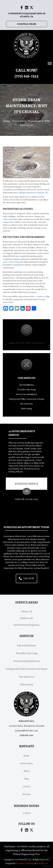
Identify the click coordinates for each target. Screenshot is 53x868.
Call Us (27, 499)
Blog (27, 779)
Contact (27, 787)
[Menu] (50, 64)
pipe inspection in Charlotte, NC (35, 193)
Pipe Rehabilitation (27, 385)
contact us (41, 296)
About (27, 771)
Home (7, 121)
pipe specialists (34, 454)
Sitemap (26, 794)
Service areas (27, 763)
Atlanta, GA (27, 612)
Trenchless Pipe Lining (27, 390)
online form (13, 466)
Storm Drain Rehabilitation (27, 394)
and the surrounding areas (27, 625)
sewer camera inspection (13, 262)
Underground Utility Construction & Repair (26, 399)
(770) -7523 (26, 76)
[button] (22, 7)
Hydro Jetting (26, 409)
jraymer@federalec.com (26, 731)
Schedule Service (27, 484)
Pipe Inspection (26, 404)
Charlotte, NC (27, 618)
